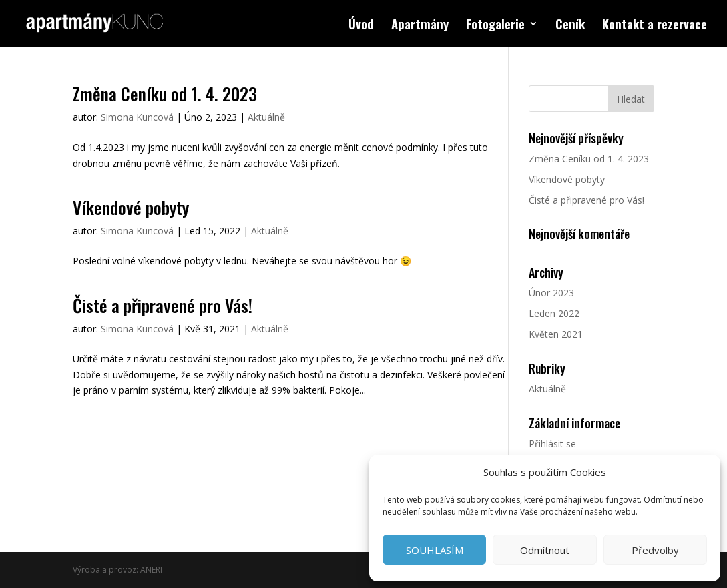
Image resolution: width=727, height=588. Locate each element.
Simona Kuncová (137, 117)
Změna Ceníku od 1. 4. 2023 (165, 94)
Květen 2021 (556, 334)
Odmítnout (545, 550)
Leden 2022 (554, 313)
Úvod (361, 26)
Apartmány (420, 26)
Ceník (570, 26)
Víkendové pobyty (131, 207)
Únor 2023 (551, 293)
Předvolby (655, 550)
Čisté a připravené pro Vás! (163, 305)
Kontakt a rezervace (655, 26)
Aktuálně (266, 117)
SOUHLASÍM (435, 550)
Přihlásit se (552, 444)
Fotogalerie (495, 26)
